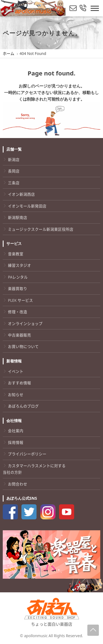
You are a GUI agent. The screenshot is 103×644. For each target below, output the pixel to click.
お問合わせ (18, 484)
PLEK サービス (20, 300)
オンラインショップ (25, 324)
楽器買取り (18, 289)
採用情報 (16, 442)
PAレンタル (18, 277)
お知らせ (16, 395)
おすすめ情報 (20, 383)
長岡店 (14, 171)
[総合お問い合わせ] (83, 8)
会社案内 (16, 431)
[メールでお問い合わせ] (73, 8)
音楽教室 (16, 254)
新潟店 (14, 159)
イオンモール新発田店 (27, 206)
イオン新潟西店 (21, 194)
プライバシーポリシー (27, 454)
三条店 (14, 183)
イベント (16, 371)
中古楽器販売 (20, 335)
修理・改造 (18, 312)
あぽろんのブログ (23, 406)
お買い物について (23, 346)
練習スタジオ (20, 265)
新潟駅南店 (18, 217)
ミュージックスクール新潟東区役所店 (41, 229)
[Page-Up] (93, 630)
